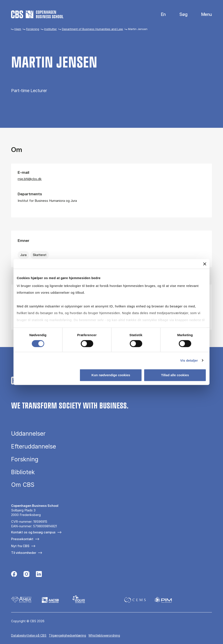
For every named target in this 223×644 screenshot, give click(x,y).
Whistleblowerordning (104, 635)
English (160, 14)
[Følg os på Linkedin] (39, 575)
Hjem (18, 29)
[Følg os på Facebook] (14, 575)
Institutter (51, 29)
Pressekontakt (22, 539)
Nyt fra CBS (20, 546)
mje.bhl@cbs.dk (30, 179)
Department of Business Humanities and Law (92, 29)
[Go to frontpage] (37, 14)
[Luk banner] (205, 264)
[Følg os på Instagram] (26, 575)
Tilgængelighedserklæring (67, 635)
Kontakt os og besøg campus (33, 532)
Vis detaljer (189, 360)
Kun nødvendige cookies (111, 375)
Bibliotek (23, 472)
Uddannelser (28, 434)
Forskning (33, 29)
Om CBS (23, 485)
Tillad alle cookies (175, 375)
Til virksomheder (24, 553)
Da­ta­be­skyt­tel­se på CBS (29, 635)
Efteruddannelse (34, 446)
